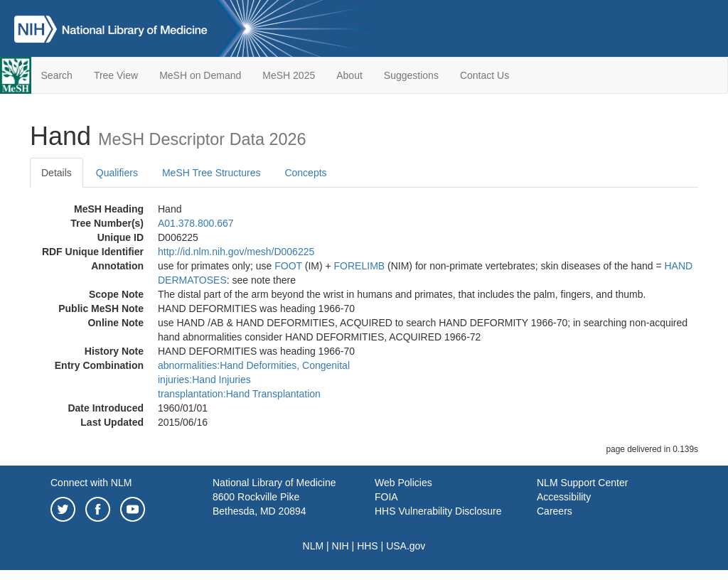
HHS (368, 546)
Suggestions (411, 75)
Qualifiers (117, 173)
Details (57, 173)
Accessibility (564, 497)
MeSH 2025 (289, 75)
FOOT (288, 266)
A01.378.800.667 (196, 223)
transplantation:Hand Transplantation (239, 394)
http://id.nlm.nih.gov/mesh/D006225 (236, 252)
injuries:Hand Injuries (204, 380)
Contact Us (485, 75)
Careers (555, 511)
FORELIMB (360, 266)
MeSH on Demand (200, 75)
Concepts (305, 173)
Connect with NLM (91, 483)
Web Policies (403, 483)
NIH (341, 546)
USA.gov (406, 546)
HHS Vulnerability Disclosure (438, 511)
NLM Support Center (582, 483)
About (349, 75)
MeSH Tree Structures (212, 173)
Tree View (116, 75)
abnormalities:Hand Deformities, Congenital (254, 365)
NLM (314, 546)
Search (57, 75)
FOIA (386, 497)
